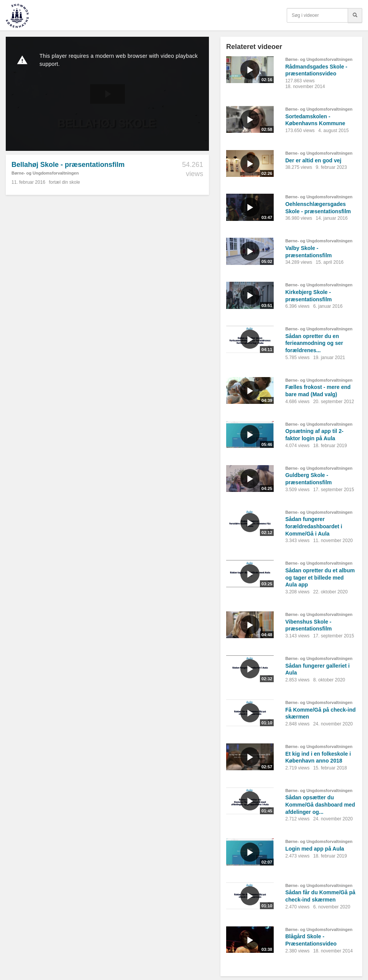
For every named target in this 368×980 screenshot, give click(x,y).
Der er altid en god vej (313, 160)
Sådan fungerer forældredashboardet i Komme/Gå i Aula (314, 526)
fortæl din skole (64, 182)
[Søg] (355, 15)
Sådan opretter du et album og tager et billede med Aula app (320, 577)
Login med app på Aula (315, 849)
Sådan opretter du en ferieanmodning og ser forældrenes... (314, 343)
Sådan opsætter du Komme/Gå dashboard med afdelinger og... (320, 804)
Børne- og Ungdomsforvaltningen (45, 173)
